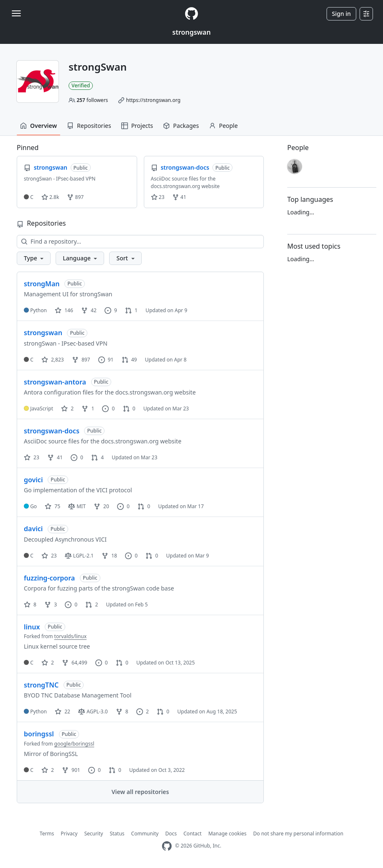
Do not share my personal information (299, 834)
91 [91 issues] (106, 360)
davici (33, 529)
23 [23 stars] (32, 457)
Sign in (341, 14)
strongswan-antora (55, 382)
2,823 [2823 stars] (53, 360)
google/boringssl (74, 744)
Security (93, 834)
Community (145, 834)
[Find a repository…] (140, 242)
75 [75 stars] (52, 506)
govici (33, 480)
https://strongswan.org (153, 100)
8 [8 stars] (30, 605)
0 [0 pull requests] (129, 409)
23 (158, 197)
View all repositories (140, 792)
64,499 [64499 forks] (75, 663)
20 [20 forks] (101, 506)
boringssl (39, 734)
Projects (137, 126)
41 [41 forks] (55, 457)
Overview (38, 126)
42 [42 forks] (89, 310)
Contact (193, 834)
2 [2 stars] (67, 409)
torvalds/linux (70, 636)
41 (179, 197)
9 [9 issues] (111, 310)
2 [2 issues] (143, 711)
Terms (47, 834)
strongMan (42, 284)
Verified (81, 85)
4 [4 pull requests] (97, 457)
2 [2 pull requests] (92, 605)
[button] (34, 258)
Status (117, 834)
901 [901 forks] (71, 770)
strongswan (191, 32)
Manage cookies (227, 834)
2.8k (50, 197)
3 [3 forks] (51, 605)
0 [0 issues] (108, 409)
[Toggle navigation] (16, 13)
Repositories (89, 126)
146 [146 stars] (64, 310)
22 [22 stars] (63, 711)
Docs (171, 834)
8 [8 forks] (122, 711)
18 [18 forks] (109, 556)
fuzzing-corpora (49, 578)
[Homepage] (191, 14)
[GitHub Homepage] (167, 846)
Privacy (69, 834)
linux (32, 627)
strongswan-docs (52, 431)
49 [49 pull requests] (129, 360)
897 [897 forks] (81, 360)
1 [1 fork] (88, 409)
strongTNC (41, 685)
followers (92, 100)
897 (75, 197)
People (223, 126)
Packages (181, 126)
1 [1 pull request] (131, 310)
